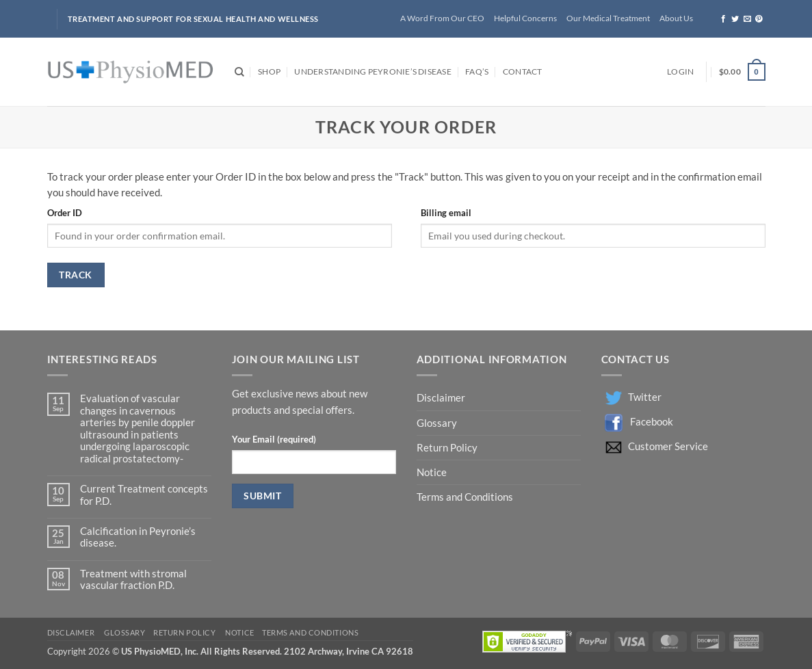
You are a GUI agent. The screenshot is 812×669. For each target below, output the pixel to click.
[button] (680, 72)
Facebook (652, 422)
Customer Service (668, 446)
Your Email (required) (274, 439)
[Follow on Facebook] (723, 19)
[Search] (239, 72)
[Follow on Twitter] (735, 19)
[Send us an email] (747, 19)
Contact (523, 71)
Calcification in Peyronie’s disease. (138, 537)
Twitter (645, 397)
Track (75, 275)
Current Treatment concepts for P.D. (144, 495)
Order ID (65, 213)
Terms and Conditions (465, 497)
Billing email (446, 213)
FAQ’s (477, 71)
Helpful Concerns (525, 18)
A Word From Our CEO (442, 18)
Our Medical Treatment (608, 18)
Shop (269, 71)
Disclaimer (442, 398)
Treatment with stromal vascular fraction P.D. (133, 579)
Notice (432, 472)
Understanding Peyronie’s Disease (372, 71)
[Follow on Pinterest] (759, 19)
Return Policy (448, 448)
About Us (676, 18)
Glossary (437, 423)
